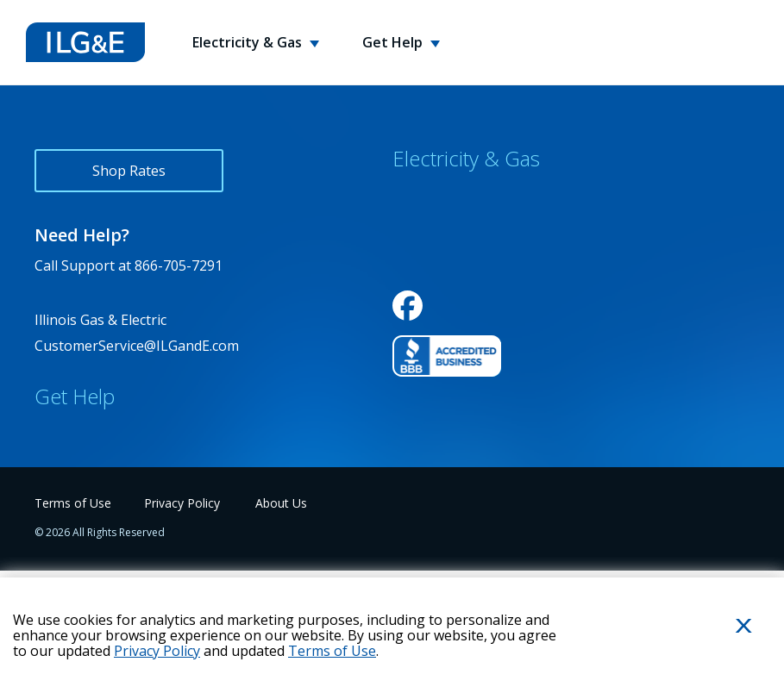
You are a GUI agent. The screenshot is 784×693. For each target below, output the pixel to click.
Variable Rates (439, 348)
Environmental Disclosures (479, 310)
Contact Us (70, 434)
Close (723, 654)
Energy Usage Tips (96, 510)
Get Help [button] (394, 42)
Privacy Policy (157, 651)
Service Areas (436, 272)
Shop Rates (129, 171)
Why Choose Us (443, 197)
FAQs (51, 472)
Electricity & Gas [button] (249, 42)
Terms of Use (332, 651)
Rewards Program (451, 234)
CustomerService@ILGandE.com (137, 346)
